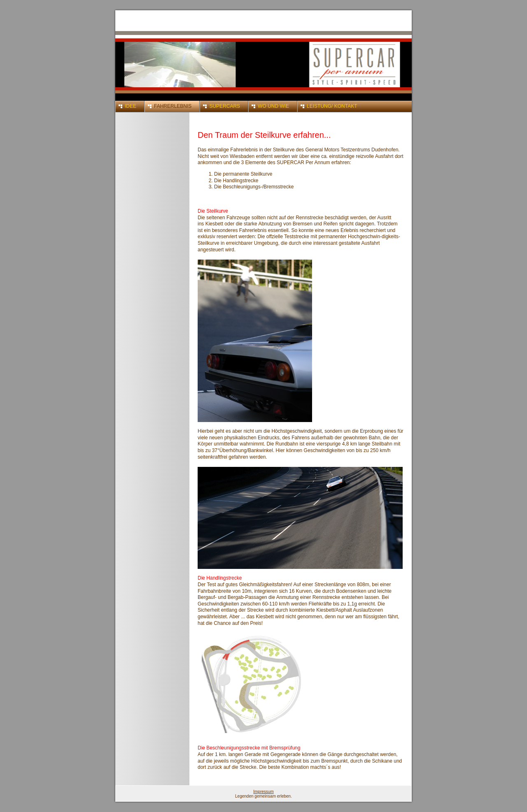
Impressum (263, 792)
